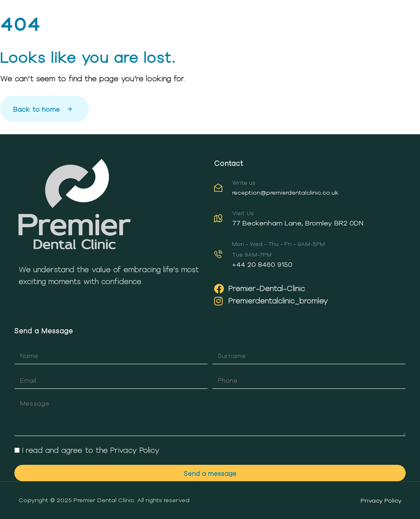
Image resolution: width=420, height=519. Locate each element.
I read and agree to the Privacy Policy (91, 450)
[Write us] (308, 189)
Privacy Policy (381, 500)
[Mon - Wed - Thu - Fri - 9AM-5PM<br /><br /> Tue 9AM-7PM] (308, 256)
